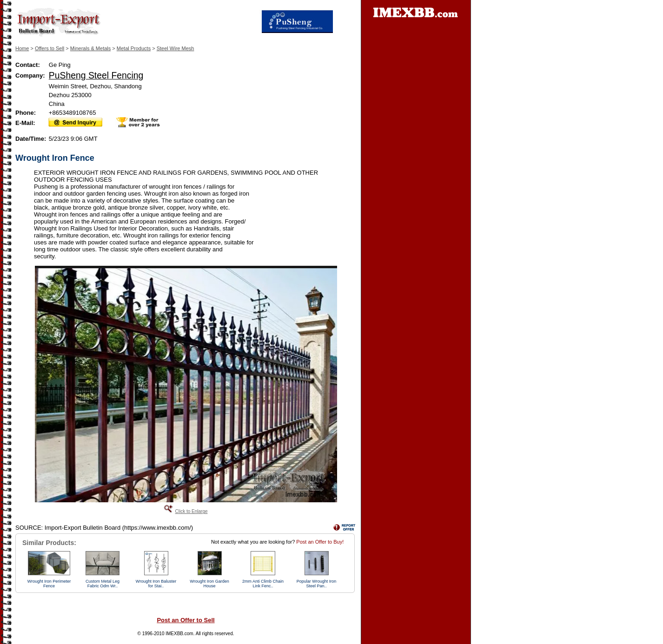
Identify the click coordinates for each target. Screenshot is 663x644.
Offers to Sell (50, 48)
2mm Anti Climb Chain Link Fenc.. (263, 584)
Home (22, 48)
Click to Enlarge (191, 511)
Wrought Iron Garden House (209, 584)
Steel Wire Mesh (176, 48)
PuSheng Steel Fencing (96, 75)
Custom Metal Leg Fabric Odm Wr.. (103, 584)
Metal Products (134, 48)
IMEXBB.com (179, 634)
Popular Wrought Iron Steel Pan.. (316, 584)
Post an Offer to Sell (186, 620)
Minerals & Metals (90, 48)
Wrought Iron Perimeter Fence (49, 584)
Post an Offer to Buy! (320, 542)
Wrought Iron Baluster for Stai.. (156, 584)
